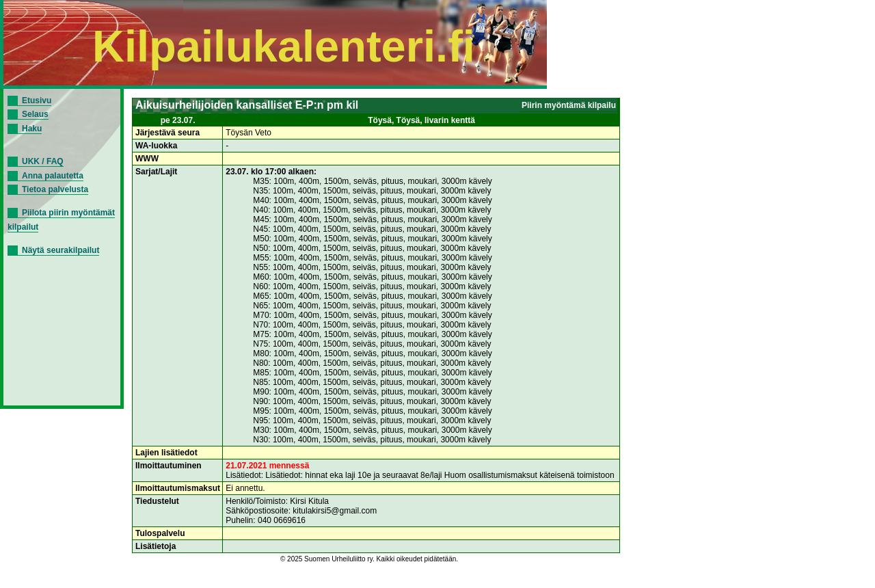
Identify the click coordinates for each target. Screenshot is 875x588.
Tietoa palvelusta (55, 189)
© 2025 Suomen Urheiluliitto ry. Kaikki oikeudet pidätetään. (369, 559)
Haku (32, 129)
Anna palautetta (53, 176)
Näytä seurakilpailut (60, 250)
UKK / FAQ (43, 161)
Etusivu (37, 101)
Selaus (35, 114)
